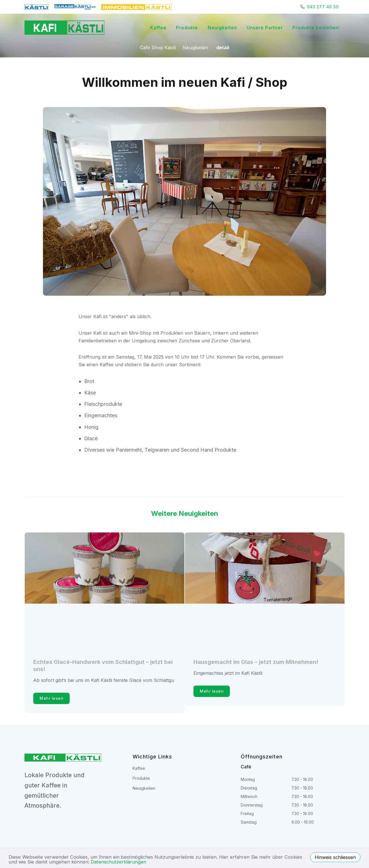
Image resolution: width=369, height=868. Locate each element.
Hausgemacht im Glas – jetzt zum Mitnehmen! (256, 662)
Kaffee (158, 28)
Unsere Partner (265, 28)
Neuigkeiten (222, 28)
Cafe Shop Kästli (158, 48)
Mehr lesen (51, 698)
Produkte (187, 28)
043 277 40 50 (323, 7)
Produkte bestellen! (316, 28)
